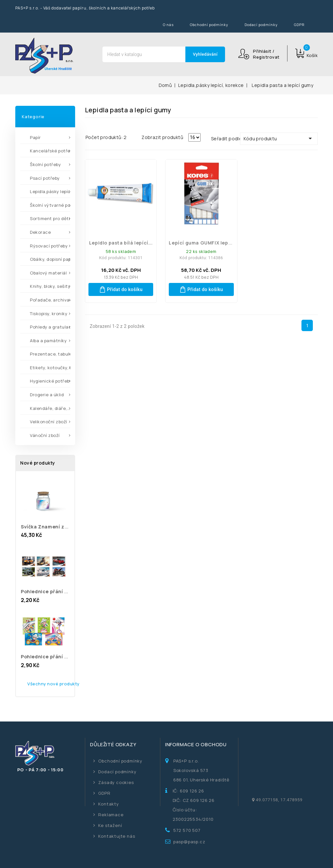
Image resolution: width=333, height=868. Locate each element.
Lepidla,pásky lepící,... (50, 191)
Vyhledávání (205, 54)
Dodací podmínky (261, 25)
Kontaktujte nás (117, 836)
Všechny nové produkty (53, 684)
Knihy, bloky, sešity (50, 286)
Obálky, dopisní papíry (50, 259)
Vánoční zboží (45, 435)
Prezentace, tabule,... (50, 354)
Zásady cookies (116, 782)
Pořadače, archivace (50, 300)
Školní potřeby (45, 164)
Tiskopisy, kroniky (49, 314)
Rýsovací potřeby (49, 246)
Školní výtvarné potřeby (50, 205)
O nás (168, 25)
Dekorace (40, 232)
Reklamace (111, 815)
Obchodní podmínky (209, 25)
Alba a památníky (48, 341)
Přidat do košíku (121, 289)
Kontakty (108, 804)
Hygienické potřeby (50, 381)
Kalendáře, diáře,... (50, 408)
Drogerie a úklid (47, 395)
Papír (35, 137)
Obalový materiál (48, 273)
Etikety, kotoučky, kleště (50, 368)
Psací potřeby (45, 178)
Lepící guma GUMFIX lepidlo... (205, 243)
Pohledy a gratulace (50, 327)
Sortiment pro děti (50, 218)
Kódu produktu (279, 138)
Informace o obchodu (196, 744)
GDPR (299, 25)
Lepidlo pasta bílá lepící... (121, 243)
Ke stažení (110, 825)
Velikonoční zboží (49, 422)
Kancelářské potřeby (50, 151)
